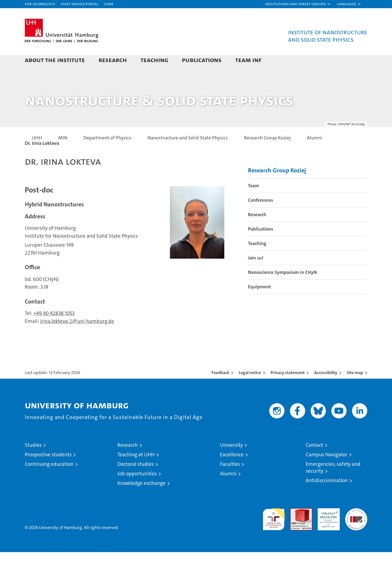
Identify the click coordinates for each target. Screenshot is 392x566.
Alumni (228, 487)
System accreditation (356, 528)
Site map (355, 386)
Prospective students (48, 468)
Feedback (220, 386)
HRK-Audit (327, 525)
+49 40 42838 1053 (54, 327)
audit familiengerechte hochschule (274, 531)
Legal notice (250, 386)
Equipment (259, 301)
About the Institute (55, 60)
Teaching (154, 60)
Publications (202, 60)
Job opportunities (137, 487)
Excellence (232, 468)
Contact (314, 459)
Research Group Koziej (277, 184)
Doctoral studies (136, 478)
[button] (298, 4)
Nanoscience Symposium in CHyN (282, 286)
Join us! (256, 272)
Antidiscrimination (327, 494)
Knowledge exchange (141, 497)
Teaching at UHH (136, 468)
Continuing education (49, 478)
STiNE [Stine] (109, 4)
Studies (33, 459)
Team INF (248, 60)
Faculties (230, 478)
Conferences (261, 214)
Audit (295, 525)
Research (113, 60)
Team (254, 200)
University (231, 459)
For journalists (40, 4)
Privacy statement (288, 386)
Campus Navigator (327, 468)
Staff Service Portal (79, 4)
